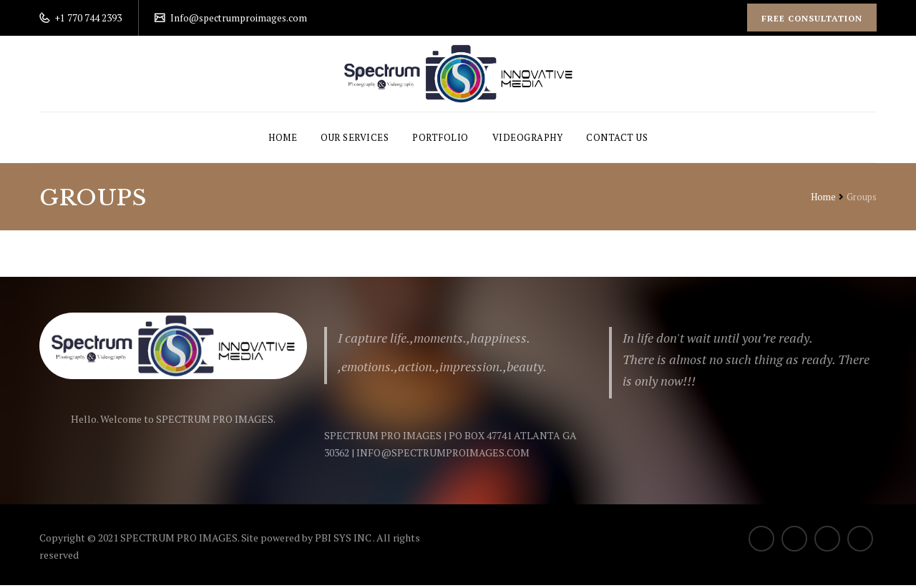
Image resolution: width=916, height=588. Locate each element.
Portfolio (440, 140)
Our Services (355, 140)
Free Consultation (811, 18)
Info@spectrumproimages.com (241, 18)
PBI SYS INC (343, 540)
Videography (528, 140)
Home (283, 140)
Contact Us (617, 140)
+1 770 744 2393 (88, 18)
